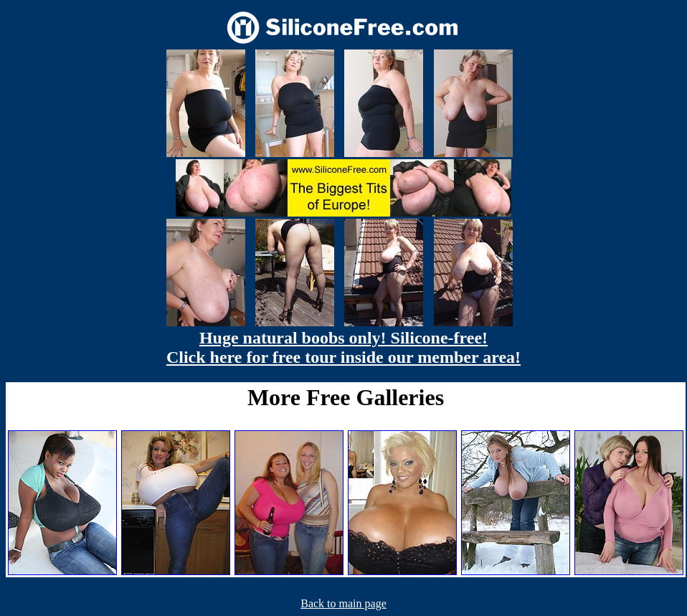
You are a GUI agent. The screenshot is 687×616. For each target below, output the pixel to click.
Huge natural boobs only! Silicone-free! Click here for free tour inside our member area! (343, 347)
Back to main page (343, 603)
